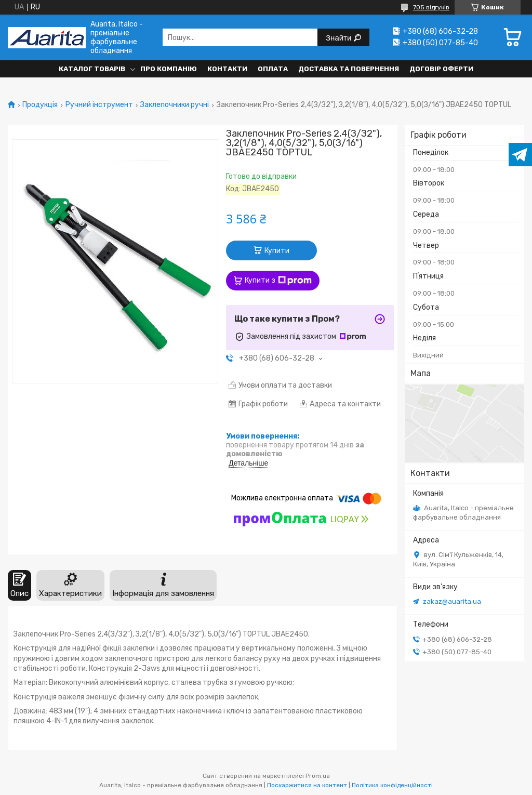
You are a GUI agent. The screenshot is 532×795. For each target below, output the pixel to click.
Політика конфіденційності (392, 785)
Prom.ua (318, 776)
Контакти (227, 69)
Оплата (273, 69)
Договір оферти (441, 69)
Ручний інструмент (99, 105)
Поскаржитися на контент (307, 785)
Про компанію (169, 69)
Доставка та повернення (349, 69)
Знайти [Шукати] (340, 38)
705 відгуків (431, 7)
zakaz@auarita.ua (452, 601)
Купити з (278, 281)
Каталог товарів (92, 69)
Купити (277, 251)
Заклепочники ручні (175, 105)
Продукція (40, 105)
